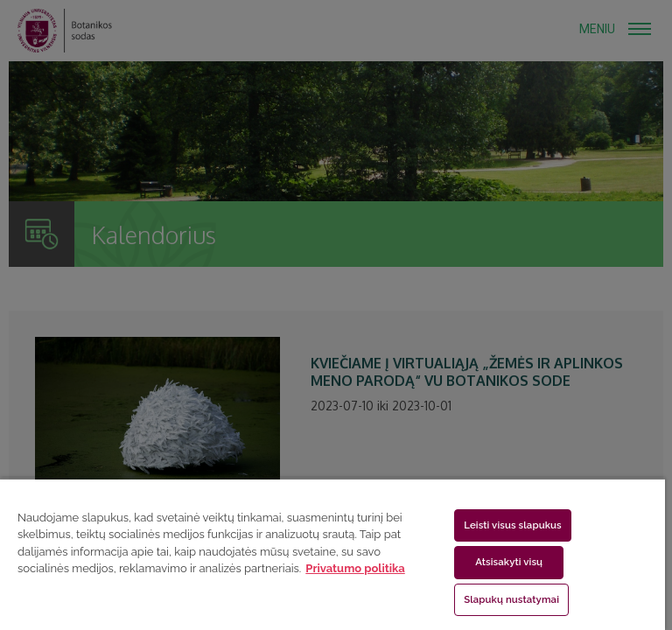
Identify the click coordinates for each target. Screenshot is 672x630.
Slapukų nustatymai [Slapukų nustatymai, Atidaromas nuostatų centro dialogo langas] (511, 599)
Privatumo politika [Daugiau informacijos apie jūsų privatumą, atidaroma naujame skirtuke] (355, 568)
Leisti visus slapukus (513, 525)
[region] (332, 554)
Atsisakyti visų (509, 562)
